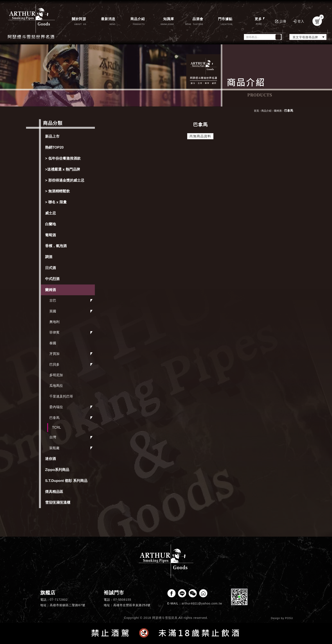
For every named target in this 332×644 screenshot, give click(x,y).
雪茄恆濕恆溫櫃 (58, 502)
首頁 (256, 111)
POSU (289, 618)
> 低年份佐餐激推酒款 (63, 158)
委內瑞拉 (56, 407)
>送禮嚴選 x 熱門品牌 (63, 169)
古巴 (53, 300)
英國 (53, 311)
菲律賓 (54, 332)
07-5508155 (122, 600)
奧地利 (54, 322)
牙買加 (54, 354)
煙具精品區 (54, 492)
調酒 (49, 257)
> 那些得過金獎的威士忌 (65, 180)
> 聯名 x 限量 (56, 202)
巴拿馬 (54, 418)
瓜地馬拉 (56, 386)
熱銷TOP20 (54, 147)
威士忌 (50, 213)
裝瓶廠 (54, 448)
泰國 (53, 343)
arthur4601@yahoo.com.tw (202, 603)
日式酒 (50, 268)
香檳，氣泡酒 (56, 246)
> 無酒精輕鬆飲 (57, 191)
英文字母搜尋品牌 (305, 37)
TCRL (57, 427)
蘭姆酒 (50, 290)
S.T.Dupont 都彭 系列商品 (66, 481)
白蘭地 (50, 224)
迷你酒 (50, 459)
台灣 (53, 437)
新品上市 (52, 136)
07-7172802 (59, 600)
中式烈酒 (52, 279)
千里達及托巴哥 (61, 396)
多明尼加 (56, 375)
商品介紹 (266, 111)
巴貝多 (54, 364)
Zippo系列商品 (57, 470)
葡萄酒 (50, 235)
